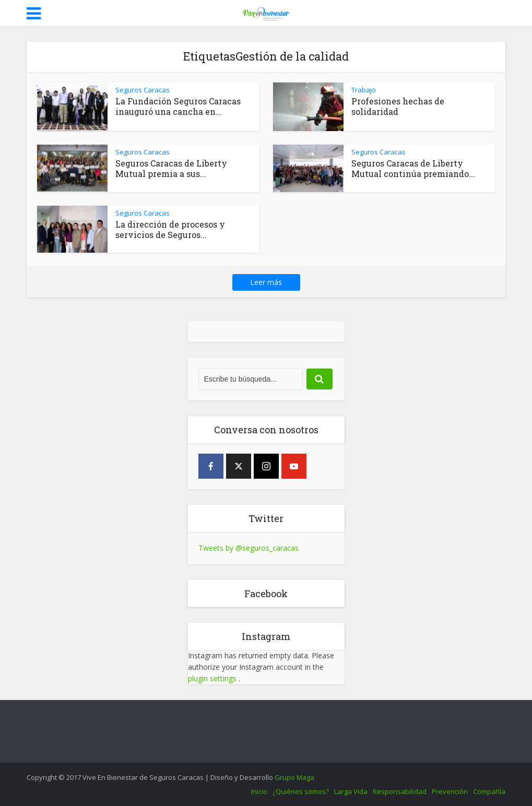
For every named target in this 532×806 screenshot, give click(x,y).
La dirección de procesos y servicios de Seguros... (170, 229)
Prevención (450, 791)
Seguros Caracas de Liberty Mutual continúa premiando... (413, 168)
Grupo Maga (294, 777)
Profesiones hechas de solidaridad (398, 106)
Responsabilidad (400, 791)
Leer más (266, 282)
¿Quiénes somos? (301, 791)
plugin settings (213, 678)
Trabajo (364, 90)
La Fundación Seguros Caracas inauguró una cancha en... (178, 106)
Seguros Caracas (143, 90)
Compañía (489, 791)
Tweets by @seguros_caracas (249, 548)
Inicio (259, 791)
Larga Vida (351, 791)
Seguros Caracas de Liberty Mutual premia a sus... (171, 168)
